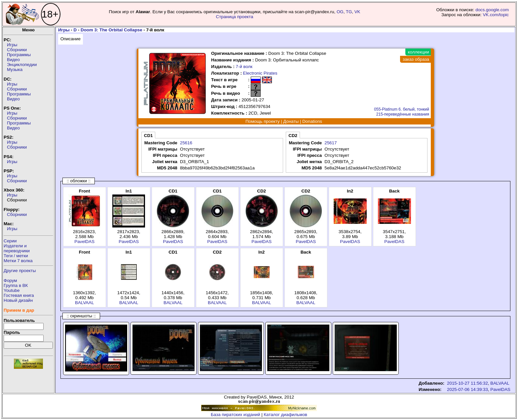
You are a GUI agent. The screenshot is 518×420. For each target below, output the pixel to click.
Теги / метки (16, 256)
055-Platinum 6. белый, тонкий (402, 109)
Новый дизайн (18, 300)
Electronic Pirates (260, 73)
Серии (10, 241)
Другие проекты (20, 271)
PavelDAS (84, 242)
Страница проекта (235, 17)
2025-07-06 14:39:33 (467, 389)
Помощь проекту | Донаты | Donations (284, 121)
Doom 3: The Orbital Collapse (111, 30)
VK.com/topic (496, 15)
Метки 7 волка (18, 261)
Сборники (17, 50)
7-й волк (244, 67)
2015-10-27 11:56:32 (467, 383)
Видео (13, 60)
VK (357, 12)
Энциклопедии (22, 65)
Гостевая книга (19, 295)
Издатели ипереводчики (17, 248)
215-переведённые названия (403, 114)
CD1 (148, 136)
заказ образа (416, 59)
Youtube (12, 290)
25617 (331, 143)
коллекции (419, 52)
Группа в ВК (16, 285)
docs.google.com (492, 10)
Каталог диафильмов (285, 415)
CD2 (293, 136)
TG (349, 12)
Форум (10, 280)
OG (340, 12)
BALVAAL (84, 303)
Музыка (15, 70)
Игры (12, 45)
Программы (19, 55)
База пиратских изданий (235, 415)
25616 (186, 143)
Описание (71, 39)
